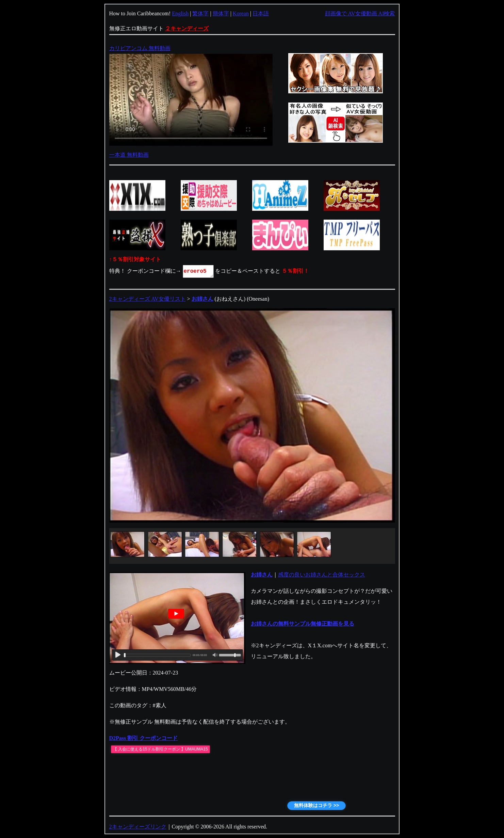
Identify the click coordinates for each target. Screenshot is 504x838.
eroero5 (199, 271)
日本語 (261, 13)
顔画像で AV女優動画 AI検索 (360, 13)
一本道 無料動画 (129, 155)
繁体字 (200, 13)
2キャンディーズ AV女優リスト (148, 299)
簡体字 (221, 13)
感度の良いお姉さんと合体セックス (322, 575)
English (180, 13)
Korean (241, 13)
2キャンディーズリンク (138, 827)
